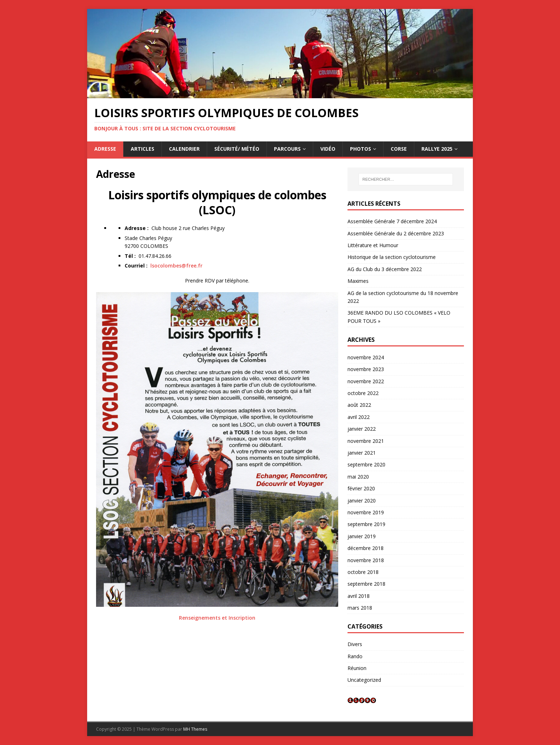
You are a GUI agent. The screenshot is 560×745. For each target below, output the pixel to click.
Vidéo (328, 149)
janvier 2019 (362, 536)
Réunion (357, 668)
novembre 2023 (366, 369)
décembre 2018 (366, 548)
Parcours (287, 149)
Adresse (105, 149)
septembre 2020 (366, 464)
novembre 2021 (366, 441)
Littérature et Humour (373, 245)
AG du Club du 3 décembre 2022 (385, 269)
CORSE (399, 149)
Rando (355, 656)
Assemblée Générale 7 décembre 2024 (392, 221)
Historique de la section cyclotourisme (392, 257)
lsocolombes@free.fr (176, 266)
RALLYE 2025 (437, 149)
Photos (361, 149)
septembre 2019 (366, 524)
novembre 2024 (366, 357)
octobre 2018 (363, 572)
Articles (142, 149)
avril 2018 (359, 596)
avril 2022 (359, 417)
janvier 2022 (362, 429)
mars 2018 (360, 608)
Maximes (358, 281)
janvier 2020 (362, 501)
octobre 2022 (363, 393)
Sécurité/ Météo (237, 149)
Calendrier (184, 149)
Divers (355, 644)
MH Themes (195, 729)
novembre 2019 (366, 512)
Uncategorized (364, 680)
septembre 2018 (366, 584)
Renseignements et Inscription (217, 618)
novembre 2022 (366, 381)
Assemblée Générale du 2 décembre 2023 (396, 233)
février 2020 (361, 488)
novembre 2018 (366, 560)
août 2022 (359, 405)
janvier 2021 (362, 453)
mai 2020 (358, 477)
